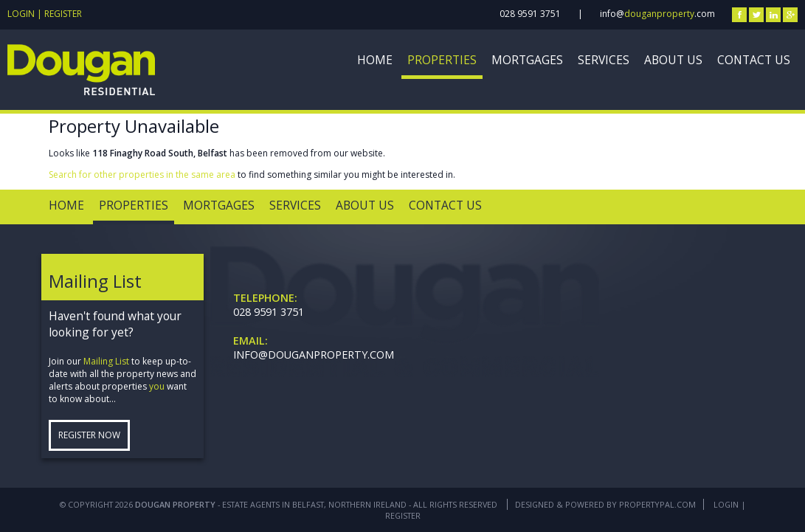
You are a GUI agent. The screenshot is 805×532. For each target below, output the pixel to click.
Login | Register (45, 14)
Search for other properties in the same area (142, 175)
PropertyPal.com (657, 504)
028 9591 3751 (530, 14)
